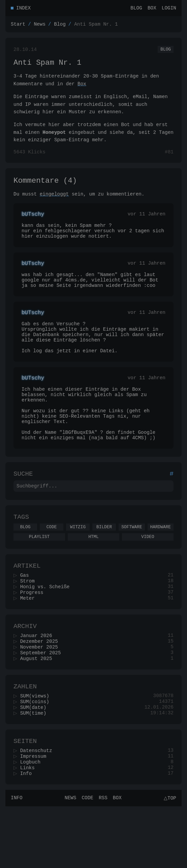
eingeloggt (54, 201)
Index (23, 9)
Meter (29, 644)
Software (132, 567)
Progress (34, 638)
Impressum (35, 815)
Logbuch (32, 821)
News (40, 26)
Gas (27, 619)
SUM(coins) (37, 756)
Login (169, 9)
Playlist (39, 578)
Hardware (161, 567)
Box (152, 9)
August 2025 (38, 710)
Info (28, 834)
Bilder (104, 567)
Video (148, 578)
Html (93, 578)
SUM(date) (35, 762)
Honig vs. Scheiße (47, 632)
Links (29, 828)
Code (52, 567)
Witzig (78, 567)
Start (18, 26)
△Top (169, 859)
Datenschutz (38, 809)
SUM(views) (37, 750)
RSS (102, 859)
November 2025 (41, 697)
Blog (136, 9)
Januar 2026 (38, 684)
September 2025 (43, 703)
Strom (29, 625)
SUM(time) (35, 769)
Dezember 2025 (41, 691)
